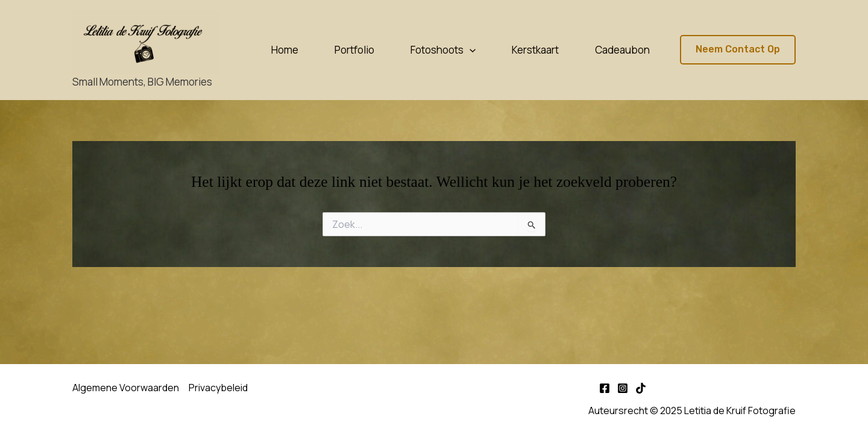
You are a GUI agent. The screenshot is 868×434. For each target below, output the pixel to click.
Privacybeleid (218, 388)
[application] (470, 50)
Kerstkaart (535, 50)
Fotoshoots (443, 50)
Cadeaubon (622, 50)
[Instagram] (623, 388)
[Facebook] (605, 388)
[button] (738, 50)
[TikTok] (641, 388)
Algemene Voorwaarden (126, 388)
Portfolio (354, 50)
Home (285, 50)
